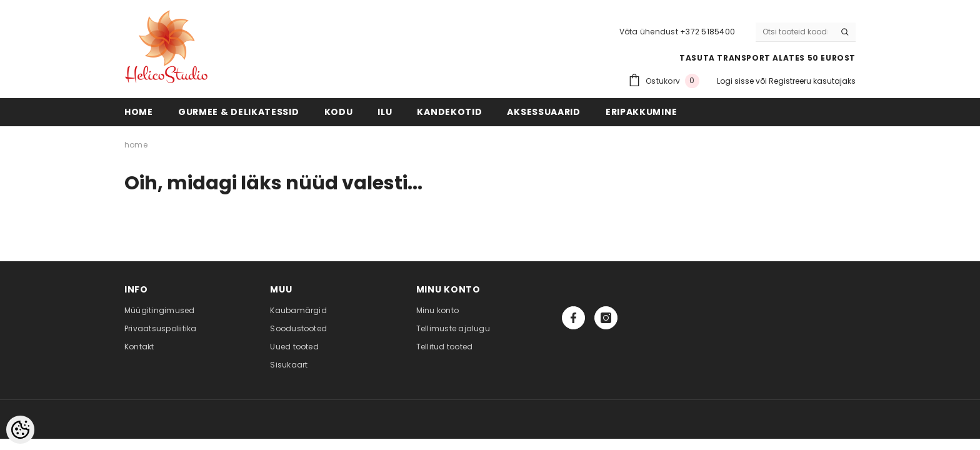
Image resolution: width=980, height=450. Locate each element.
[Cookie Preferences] (20, 430)
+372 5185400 (707, 32)
